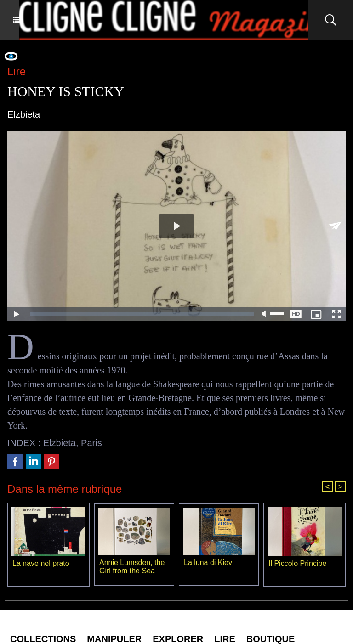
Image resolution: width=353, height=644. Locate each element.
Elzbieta (60, 443)
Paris (91, 443)
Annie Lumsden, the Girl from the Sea (132, 567)
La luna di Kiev (208, 562)
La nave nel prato (41, 563)
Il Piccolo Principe (297, 563)
